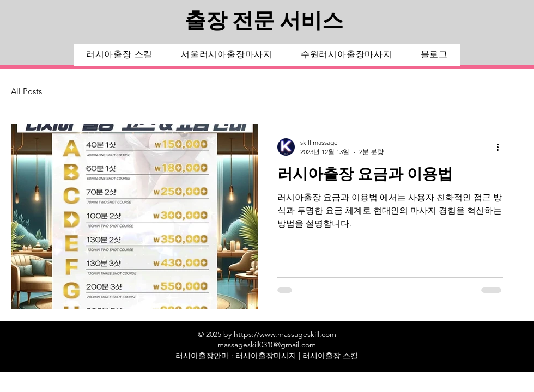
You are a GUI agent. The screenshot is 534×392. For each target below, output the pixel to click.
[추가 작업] (501, 147)
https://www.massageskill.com (285, 334)
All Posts (26, 91)
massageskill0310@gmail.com (267, 345)
